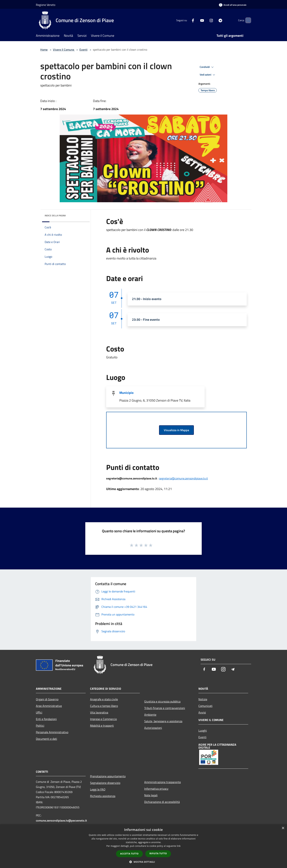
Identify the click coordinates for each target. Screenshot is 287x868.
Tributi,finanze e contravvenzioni (165, 708)
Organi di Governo (47, 699)
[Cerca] (247, 20)
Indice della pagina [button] (55, 215)
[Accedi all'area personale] (233, 5)
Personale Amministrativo (52, 732)
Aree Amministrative (49, 706)
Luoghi (203, 730)
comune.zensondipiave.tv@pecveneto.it (61, 820)
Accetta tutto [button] (129, 854)
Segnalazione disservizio (105, 783)
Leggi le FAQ (98, 789)
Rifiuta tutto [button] (158, 853)
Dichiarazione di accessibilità (162, 802)
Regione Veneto (46, 5)
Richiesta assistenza (103, 796)
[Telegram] (214, 20)
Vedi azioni (208, 75)
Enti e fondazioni (46, 719)
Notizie (203, 699)
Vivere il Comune (64, 50)
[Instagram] (205, 20)
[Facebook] (187, 20)
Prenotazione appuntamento (108, 776)
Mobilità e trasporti (102, 726)
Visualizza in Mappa (176, 430)
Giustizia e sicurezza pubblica (162, 701)
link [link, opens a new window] (179, 846)
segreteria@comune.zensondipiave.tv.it (183, 478)
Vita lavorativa (99, 712)
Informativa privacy (156, 789)
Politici (40, 726)
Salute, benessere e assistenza (163, 721)
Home (44, 50)
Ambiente (150, 715)
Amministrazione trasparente (163, 782)
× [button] (283, 828)
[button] (143, 862)
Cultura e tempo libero (104, 706)
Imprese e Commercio (103, 719)
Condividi (207, 67)
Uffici (39, 712)
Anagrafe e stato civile (104, 699)
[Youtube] (196, 20)
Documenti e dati (46, 739)
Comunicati (205, 706)
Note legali (151, 795)
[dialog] (143, 846)
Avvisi (202, 712)
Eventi (83, 50)
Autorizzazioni (153, 728)
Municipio (126, 393)
